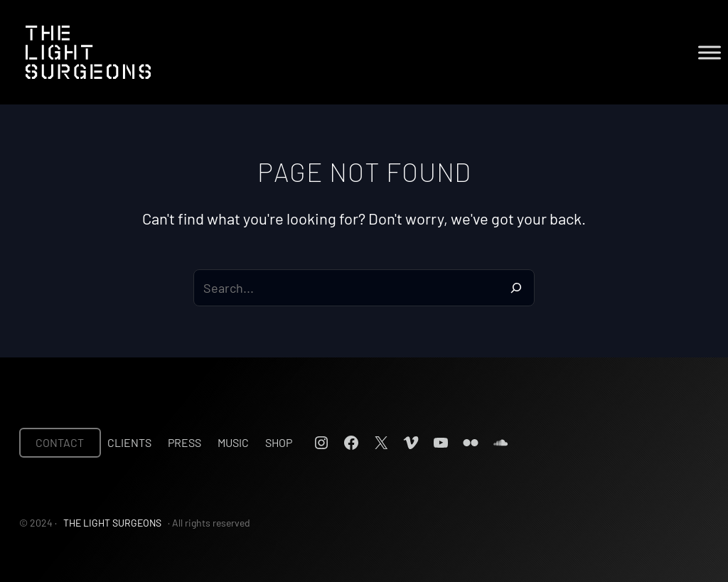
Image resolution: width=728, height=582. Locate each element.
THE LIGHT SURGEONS (112, 523)
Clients (129, 442)
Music (233, 442)
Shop (279, 442)
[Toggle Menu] (710, 52)
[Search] (516, 288)
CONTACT (60, 442)
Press (184, 442)
